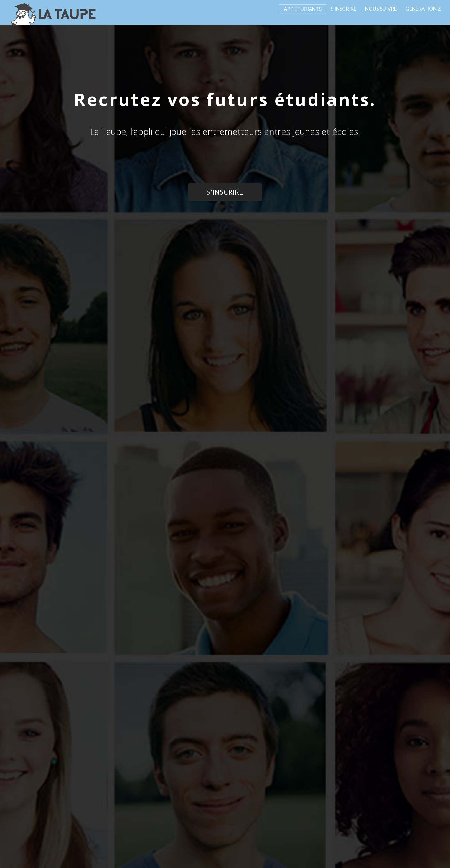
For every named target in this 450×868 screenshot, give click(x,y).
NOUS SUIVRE (381, 9)
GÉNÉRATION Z (423, 9)
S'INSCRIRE (343, 9)
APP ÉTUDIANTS (303, 9)
